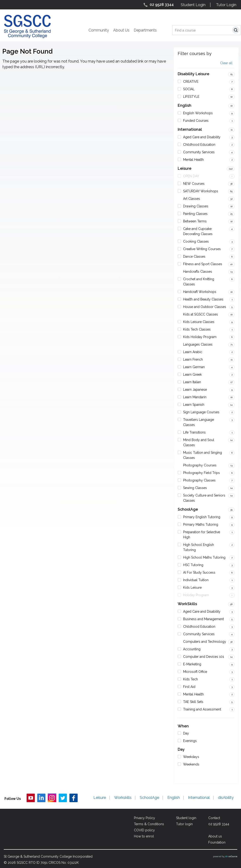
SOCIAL (189, 89)
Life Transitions (194, 432)
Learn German (194, 367)
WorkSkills (187, 604)
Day (186, 733)
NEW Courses (194, 184)
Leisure (185, 168)
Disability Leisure (193, 74)
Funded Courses (196, 121)
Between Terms (195, 221)
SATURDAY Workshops (201, 191)
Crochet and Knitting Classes (199, 282)
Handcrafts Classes (198, 272)
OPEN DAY (191, 176)
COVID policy (144, 830)
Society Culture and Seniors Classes (204, 498)
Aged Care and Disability (202, 137)
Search (237, 31)
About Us (121, 30)
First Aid (189, 687)
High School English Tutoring (199, 547)
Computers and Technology (205, 642)
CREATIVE (191, 82)
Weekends (191, 764)
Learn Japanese (195, 390)
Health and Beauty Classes (203, 299)
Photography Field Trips (201, 473)
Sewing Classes (195, 488)
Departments (145, 30)
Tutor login (184, 824)
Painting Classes (195, 214)
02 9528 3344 (162, 5)
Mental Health (193, 160)
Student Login (193, 5)
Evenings (190, 741)
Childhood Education (199, 145)
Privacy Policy (145, 818)
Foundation (217, 842)
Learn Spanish (194, 405)
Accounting (192, 649)
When (183, 726)
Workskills (123, 798)
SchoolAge (188, 509)
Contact (214, 818)
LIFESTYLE (191, 97)
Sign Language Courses (201, 412)
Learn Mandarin (195, 397)
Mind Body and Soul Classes (199, 442)
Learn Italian (192, 382)
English (185, 105)
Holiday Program (196, 595)
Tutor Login (226, 5)
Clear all (226, 63)
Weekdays (191, 757)
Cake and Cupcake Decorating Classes (198, 231)
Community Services (199, 152)
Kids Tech (191, 679)
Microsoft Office (195, 672)
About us (215, 836)
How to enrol (144, 836)
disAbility (226, 798)
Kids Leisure (192, 588)
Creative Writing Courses (202, 249)
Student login (186, 818)
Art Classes (192, 199)
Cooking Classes (196, 241)
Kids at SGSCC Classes (201, 314)
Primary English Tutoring (202, 517)
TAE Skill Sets (193, 702)
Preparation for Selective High (202, 535)
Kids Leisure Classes (199, 322)
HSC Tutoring (193, 565)
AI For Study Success (199, 572)
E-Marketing (192, 664)
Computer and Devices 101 (204, 657)
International (190, 129)
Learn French (193, 359)
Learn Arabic (193, 352)
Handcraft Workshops (200, 292)
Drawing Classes (196, 206)
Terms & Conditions (149, 824)
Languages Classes (198, 344)
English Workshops (198, 113)
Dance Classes (194, 256)
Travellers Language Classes (199, 422)
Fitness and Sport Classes (203, 264)
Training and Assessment (202, 709)
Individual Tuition (196, 580)
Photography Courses (200, 465)
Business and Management (203, 619)
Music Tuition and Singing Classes (203, 455)
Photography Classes (199, 480)
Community (99, 30)
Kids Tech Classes (197, 329)
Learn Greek (192, 375)
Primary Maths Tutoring (201, 525)
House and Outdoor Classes (205, 307)
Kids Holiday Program (200, 337)
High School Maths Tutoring (204, 557)
